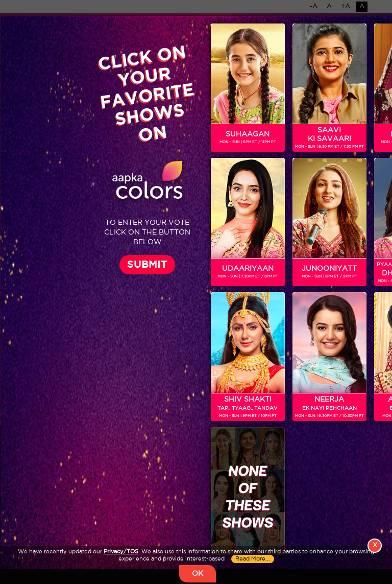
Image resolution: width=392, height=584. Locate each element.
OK (198, 574)
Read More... (253, 559)
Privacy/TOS (121, 552)
